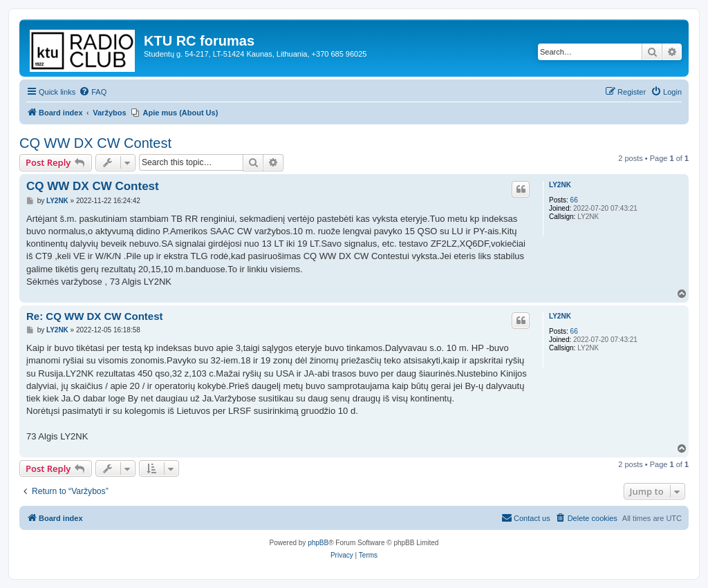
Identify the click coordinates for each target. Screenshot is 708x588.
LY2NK (560, 185)
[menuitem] (93, 92)
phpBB (318, 543)
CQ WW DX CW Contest (95, 143)
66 (574, 200)
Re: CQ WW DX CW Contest (94, 316)
